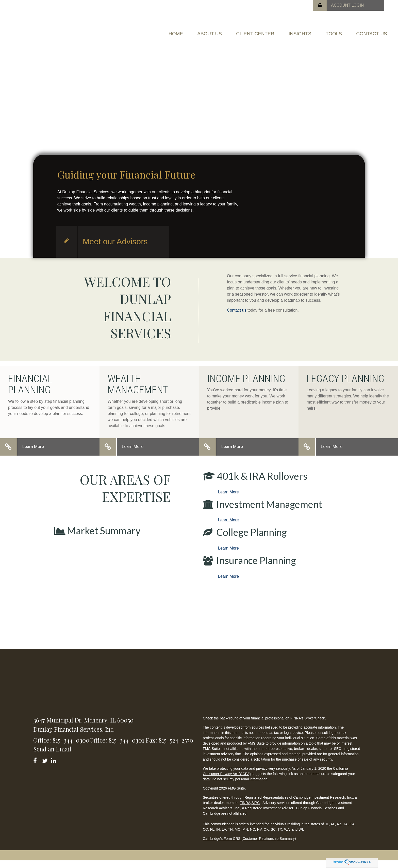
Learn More (33, 454)
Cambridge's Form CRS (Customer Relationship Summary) (249, 846)
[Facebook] (37, 767)
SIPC (255, 810)
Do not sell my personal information (239, 786)
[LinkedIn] (54, 767)
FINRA (245, 810)
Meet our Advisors (115, 249)
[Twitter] (46, 767)
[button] (189, 32)
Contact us (237, 318)
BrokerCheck (315, 726)
